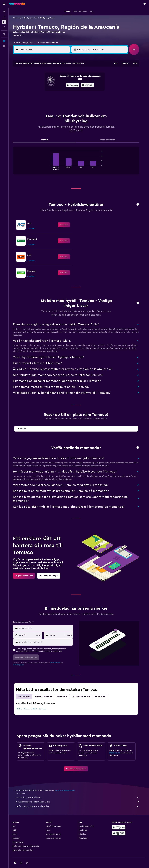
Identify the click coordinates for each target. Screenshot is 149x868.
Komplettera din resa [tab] (84, 690)
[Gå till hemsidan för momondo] (17, 4)
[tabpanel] (79, 157)
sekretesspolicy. (21, 659)
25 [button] (64, 91)
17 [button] (59, 85)
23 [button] (53, 91)
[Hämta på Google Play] (121, 821)
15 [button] (47, 85)
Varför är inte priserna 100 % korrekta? (80, 800)
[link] (67, 219)
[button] (4, 4)
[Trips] (4, 34)
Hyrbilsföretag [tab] (27, 690)
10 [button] (59, 79)
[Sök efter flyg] (4, 11)
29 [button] (47, 96)
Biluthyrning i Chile (33, 18)
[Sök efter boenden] (4, 17)
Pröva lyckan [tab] (103, 690)
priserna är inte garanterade (68, 784)
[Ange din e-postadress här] (48, 636)
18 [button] (65, 85)
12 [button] (70, 79)
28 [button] (41, 96)
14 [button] (41, 85)
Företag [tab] (47, 134)
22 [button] (47, 91)
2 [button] (53, 73)
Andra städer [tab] (65, 690)
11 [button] (64, 79)
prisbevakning (117, 747)
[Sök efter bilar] (4, 22)
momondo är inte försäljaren (80, 791)
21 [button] (41, 91)
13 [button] (35, 85)
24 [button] (59, 91)
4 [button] (65, 73)
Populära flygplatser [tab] (46, 690)
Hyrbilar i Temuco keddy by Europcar (34, 703)
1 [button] (47, 73)
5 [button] (70, 73)
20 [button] (35, 91)
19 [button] (70, 85)
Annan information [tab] (110, 134)
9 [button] (53, 79)
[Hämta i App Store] (121, 827)
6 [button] (35, 79)
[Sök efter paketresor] (4, 27)
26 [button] (70, 91)
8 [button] (47, 79)
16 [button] (53, 85)
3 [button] (59, 73)
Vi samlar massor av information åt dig (80, 796)
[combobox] (26, 43)
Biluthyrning (20, 18)
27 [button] (35, 96)
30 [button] (53, 96)
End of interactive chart (52, 162)
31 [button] (59, 96)
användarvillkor (58, 656)
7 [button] (41, 79)
